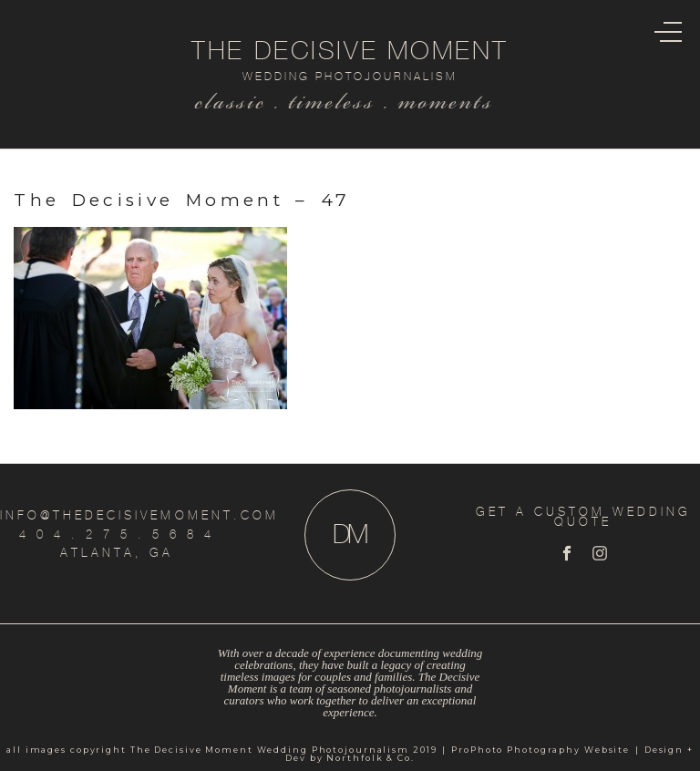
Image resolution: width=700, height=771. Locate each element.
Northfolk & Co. (370, 758)
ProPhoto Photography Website (540, 750)
